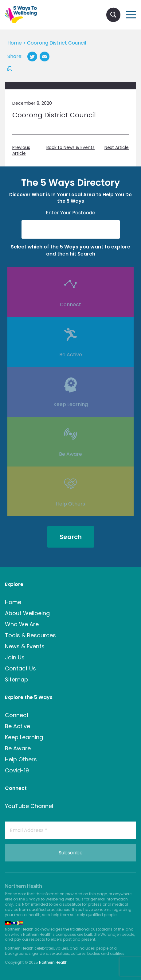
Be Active (71, 364)
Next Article (117, 148)
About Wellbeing (27, 613)
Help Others (70, 513)
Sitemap (16, 679)
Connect (70, 314)
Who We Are (22, 624)
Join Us (15, 657)
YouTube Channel (29, 806)
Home (13, 602)
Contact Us (20, 668)
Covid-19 (17, 770)
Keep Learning (71, 414)
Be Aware (70, 463)
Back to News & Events (70, 148)
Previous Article (21, 151)
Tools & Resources (30, 635)
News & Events (25, 646)
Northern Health (53, 962)
